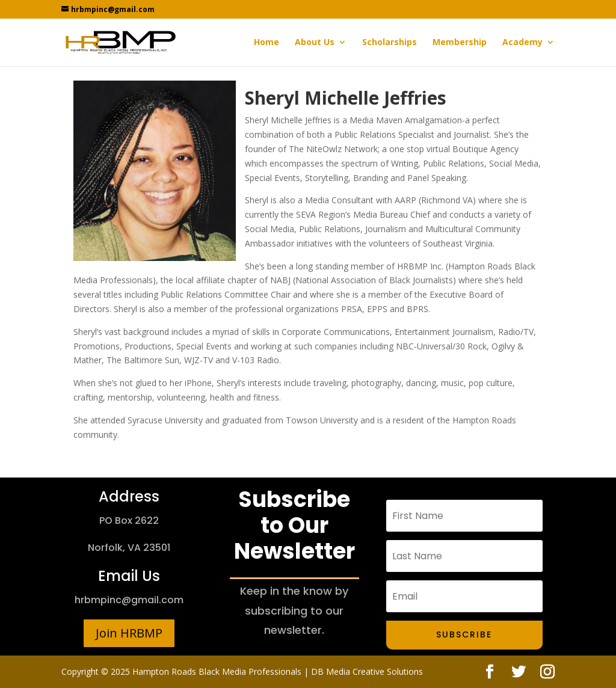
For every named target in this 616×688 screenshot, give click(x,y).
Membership (460, 43)
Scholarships (390, 43)
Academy (522, 43)
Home (266, 43)
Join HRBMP (129, 633)
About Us (315, 43)
